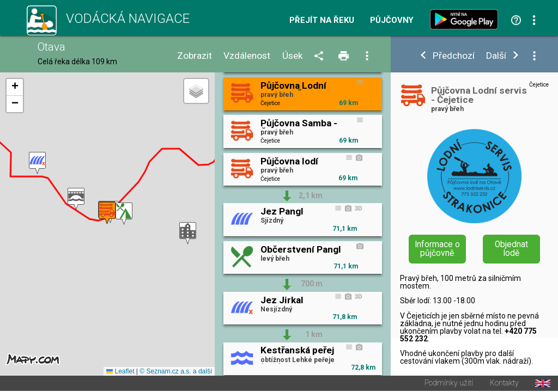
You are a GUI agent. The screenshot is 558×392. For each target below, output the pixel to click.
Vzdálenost (247, 56)
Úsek (293, 56)
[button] (37, 164)
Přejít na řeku (322, 20)
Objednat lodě (511, 249)
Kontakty (504, 384)
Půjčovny (392, 20)
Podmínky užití (449, 384)
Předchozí (454, 56)
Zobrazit (195, 56)
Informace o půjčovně (437, 249)
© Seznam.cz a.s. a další (176, 372)
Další (496, 56)
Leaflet (120, 372)
